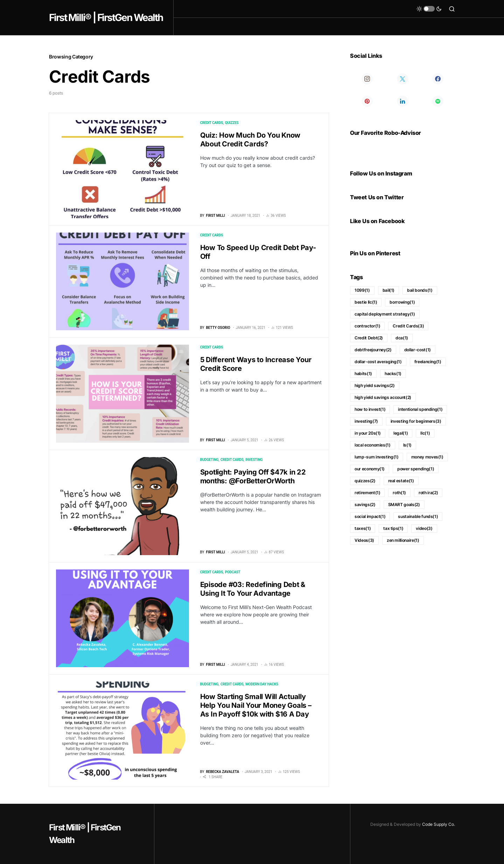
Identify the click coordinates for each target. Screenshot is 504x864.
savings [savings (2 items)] (365, 504)
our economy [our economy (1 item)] (370, 469)
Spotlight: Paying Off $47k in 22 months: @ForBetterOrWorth (253, 476)
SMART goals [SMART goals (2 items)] (404, 504)
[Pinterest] (367, 101)
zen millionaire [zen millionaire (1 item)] (403, 540)
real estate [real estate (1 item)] (401, 481)
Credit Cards (212, 123)
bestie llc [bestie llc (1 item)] (366, 302)
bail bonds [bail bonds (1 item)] (420, 290)
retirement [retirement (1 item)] (367, 493)
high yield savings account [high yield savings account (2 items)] (383, 397)
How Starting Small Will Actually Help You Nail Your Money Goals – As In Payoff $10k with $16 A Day (256, 705)
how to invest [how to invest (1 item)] (370, 409)
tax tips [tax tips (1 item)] (393, 528)
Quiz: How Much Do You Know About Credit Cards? (250, 140)
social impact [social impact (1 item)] (370, 516)
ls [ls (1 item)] (407, 445)
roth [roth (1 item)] (399, 493)
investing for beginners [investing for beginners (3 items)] (416, 421)
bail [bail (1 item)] (389, 290)
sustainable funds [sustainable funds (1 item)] (418, 516)
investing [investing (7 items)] (366, 421)
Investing (254, 460)
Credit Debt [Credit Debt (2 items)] (369, 338)
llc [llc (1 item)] (425, 433)
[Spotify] (438, 101)
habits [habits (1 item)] (363, 374)
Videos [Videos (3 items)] (364, 540)
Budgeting (209, 460)
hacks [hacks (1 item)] (393, 374)
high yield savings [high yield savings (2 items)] (375, 385)
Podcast (233, 572)
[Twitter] (402, 79)
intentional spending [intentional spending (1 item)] (420, 409)
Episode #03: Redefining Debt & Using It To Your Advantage (253, 589)
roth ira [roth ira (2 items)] (428, 493)
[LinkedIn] (402, 101)
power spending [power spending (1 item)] (416, 469)
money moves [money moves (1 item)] (427, 457)
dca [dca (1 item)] (402, 338)
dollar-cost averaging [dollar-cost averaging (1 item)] (378, 362)
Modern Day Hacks (262, 684)
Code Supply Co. (439, 824)
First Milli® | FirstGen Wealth (106, 18)
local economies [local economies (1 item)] (373, 445)
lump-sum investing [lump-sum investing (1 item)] (377, 457)
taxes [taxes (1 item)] (363, 528)
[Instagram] (367, 79)
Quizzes (232, 123)
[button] (429, 9)
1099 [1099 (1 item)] (362, 290)
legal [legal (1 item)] (401, 433)
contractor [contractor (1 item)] (367, 326)
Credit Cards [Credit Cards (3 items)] (408, 326)
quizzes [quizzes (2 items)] (365, 481)
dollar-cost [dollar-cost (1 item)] (418, 350)
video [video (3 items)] (424, 528)
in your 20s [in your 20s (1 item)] (368, 433)
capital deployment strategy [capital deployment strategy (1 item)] (385, 314)
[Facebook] (438, 79)
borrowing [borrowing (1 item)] (402, 302)
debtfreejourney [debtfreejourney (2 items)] (373, 350)
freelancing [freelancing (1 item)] (428, 362)
